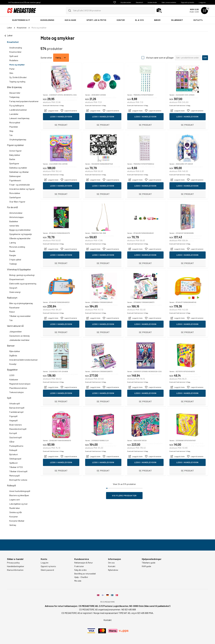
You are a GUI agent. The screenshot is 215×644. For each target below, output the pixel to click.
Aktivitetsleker (16, 213)
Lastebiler (14, 114)
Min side (78, 581)
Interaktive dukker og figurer (22, 189)
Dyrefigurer (14, 163)
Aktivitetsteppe (16, 217)
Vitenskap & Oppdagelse (19, 269)
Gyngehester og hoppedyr (21, 234)
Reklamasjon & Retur (84, 563)
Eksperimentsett (17, 279)
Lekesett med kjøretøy (19, 118)
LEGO (12, 375)
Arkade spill (15, 403)
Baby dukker (15, 155)
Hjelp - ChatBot (81, 577)
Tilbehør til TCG (16, 467)
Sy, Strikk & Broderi (18, 77)
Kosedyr (13, 364)
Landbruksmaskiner (18, 110)
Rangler (13, 255)
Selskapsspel (15, 459)
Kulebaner (14, 379)
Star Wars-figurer (17, 202)
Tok (11, 135)
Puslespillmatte (16, 446)
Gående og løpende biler (20, 238)
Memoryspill (14, 476)
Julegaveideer (16, 332)
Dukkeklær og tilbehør (19, 172)
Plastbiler (14, 127)
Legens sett (15, 500)
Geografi (13, 288)
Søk (205, 58)
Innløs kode (152, 2)
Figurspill (13, 416)
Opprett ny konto (188, 2)
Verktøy (13, 525)
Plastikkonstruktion (18, 388)
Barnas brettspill (17, 408)
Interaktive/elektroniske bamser (24, 360)
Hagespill (13, 420)
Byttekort (14, 454)
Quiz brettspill (15, 437)
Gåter (12, 442)
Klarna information (15, 570)
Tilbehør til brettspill (18, 471)
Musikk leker (15, 508)
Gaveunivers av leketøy (19, 336)
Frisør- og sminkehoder (20, 185)
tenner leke (14, 226)
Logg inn (202, 2)
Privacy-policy (13, 563)
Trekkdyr (13, 264)
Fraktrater (79, 566)
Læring (13, 243)
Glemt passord (47, 570)
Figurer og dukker (15, 145)
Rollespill (13, 450)
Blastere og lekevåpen (19, 495)
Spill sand (14, 56)
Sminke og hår (16, 512)
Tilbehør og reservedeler (20, 316)
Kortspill (13, 433)
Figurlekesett (15, 180)
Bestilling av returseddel (85, 574)
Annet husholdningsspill (20, 491)
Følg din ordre (80, 570)
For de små (12, 207)
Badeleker (14, 221)
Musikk (12, 251)
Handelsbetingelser (16, 566)
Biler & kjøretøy (14, 87)
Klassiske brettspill (18, 429)
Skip (11, 131)
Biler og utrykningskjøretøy (21, 303)
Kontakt (112, 566)
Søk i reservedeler (169, 2)
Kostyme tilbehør (17, 521)
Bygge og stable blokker (20, 230)
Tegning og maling (17, 82)
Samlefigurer (15, 197)
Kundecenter (126, 2)
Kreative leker (15, 52)
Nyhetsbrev (113, 570)
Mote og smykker (17, 65)
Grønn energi (15, 292)
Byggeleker (12, 370)
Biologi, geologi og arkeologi (22, 275)
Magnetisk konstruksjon (20, 384)
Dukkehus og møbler (18, 168)
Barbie (12, 159)
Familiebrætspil (16, 412)
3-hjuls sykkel (15, 260)
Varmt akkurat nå (15, 326)
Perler (12, 69)
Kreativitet (13, 42)
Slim (11, 73)
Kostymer (14, 517)
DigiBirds (13, 355)
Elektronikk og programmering (23, 284)
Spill (9, 398)
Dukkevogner (15, 176)
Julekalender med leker (19, 340)
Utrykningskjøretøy (18, 139)
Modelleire (14, 60)
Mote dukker (15, 193)
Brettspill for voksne (18, 480)
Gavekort (139, 2)
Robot (12, 312)
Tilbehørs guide (149, 563)
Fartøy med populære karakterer (24, 101)
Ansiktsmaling (16, 48)
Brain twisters (16, 425)
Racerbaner (14, 308)
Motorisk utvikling (17, 247)
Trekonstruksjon (17, 392)
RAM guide (146, 566)
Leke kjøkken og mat (18, 504)
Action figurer (15, 151)
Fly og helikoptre (17, 106)
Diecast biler (15, 93)
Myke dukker (15, 351)
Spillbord (13, 463)
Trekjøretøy (14, 97)
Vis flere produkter (124, 495)
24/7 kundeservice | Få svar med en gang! (24, 2)
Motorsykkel (15, 122)
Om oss (111, 563)
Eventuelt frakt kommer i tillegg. (54, 119)
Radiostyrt (12, 298)
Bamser (11, 346)
